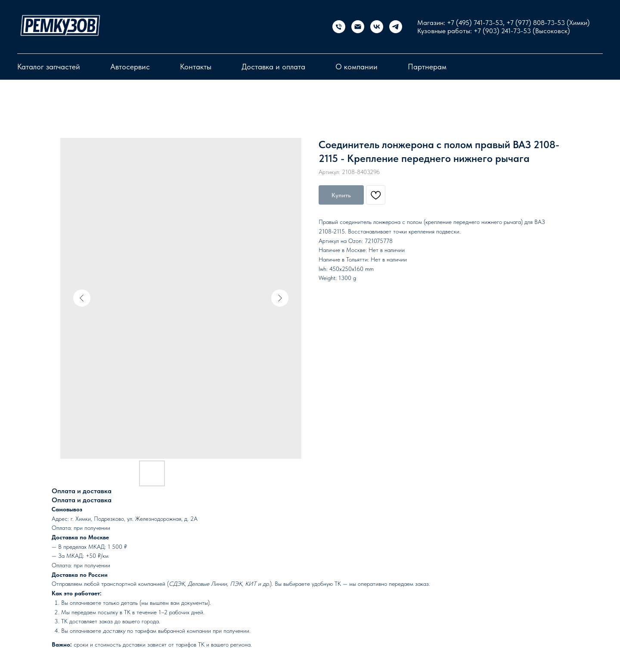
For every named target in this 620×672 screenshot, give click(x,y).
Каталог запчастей (49, 67)
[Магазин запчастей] (339, 27)
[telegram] (396, 27)
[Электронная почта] (358, 27)
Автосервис (130, 67)
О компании (356, 67)
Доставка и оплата (273, 67)
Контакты (196, 67)
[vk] (377, 27)
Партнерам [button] (427, 67)
